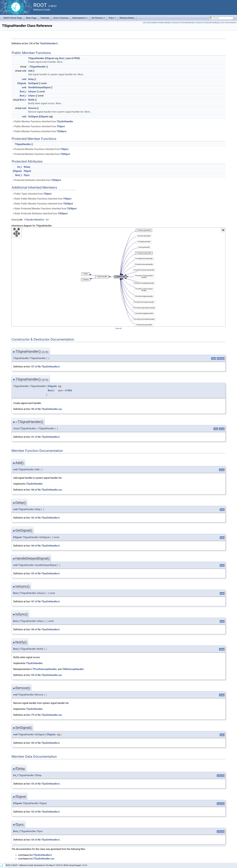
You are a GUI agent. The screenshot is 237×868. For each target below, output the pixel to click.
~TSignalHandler (37, 67)
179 (32, 715)
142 (32, 518)
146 (32, 629)
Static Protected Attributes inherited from (40, 214)
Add (30, 71)
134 (32, 840)
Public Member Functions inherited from (43, 121)
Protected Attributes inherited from (37, 180)
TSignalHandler (36, 58)
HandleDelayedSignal (39, 87)
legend (118, 328)
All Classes (99, 19)
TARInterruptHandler (73, 669)
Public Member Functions (169, 23)
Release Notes (127, 18)
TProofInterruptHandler (45, 669)
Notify (31, 100)
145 (32, 743)
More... (60, 62)
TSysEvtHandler (65, 121)
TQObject (61, 131)
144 (32, 546)
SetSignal (33, 117)
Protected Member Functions (192, 23)
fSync (27, 175)
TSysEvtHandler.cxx (52, 409)
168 (32, 490)
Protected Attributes (212, 23)
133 (32, 812)
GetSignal (33, 83)
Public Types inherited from (32, 194)
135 (32, 784)
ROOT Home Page (13, 18)
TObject (61, 126)
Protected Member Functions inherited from (40, 149)
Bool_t (62, 58)
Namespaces (80, 19)
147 (32, 601)
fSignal (27, 171)
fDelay (27, 167)
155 (32, 574)
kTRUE (76, 58)
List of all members (150, 23)
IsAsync (32, 92)
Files (112, 19)
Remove (32, 108)
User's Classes (61, 18)
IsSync (32, 96)
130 (31, 43)
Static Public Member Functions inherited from (42, 199)
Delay (31, 79)
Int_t (20, 167)
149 (32, 409)
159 (32, 675)
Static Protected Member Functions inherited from (44, 209)
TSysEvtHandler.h (49, 43)
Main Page (31, 18)
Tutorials (45, 18)
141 (32, 437)
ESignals (50, 58)
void (24, 71)
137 (32, 367)
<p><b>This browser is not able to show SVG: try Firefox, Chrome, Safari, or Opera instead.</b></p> (118, 277)
